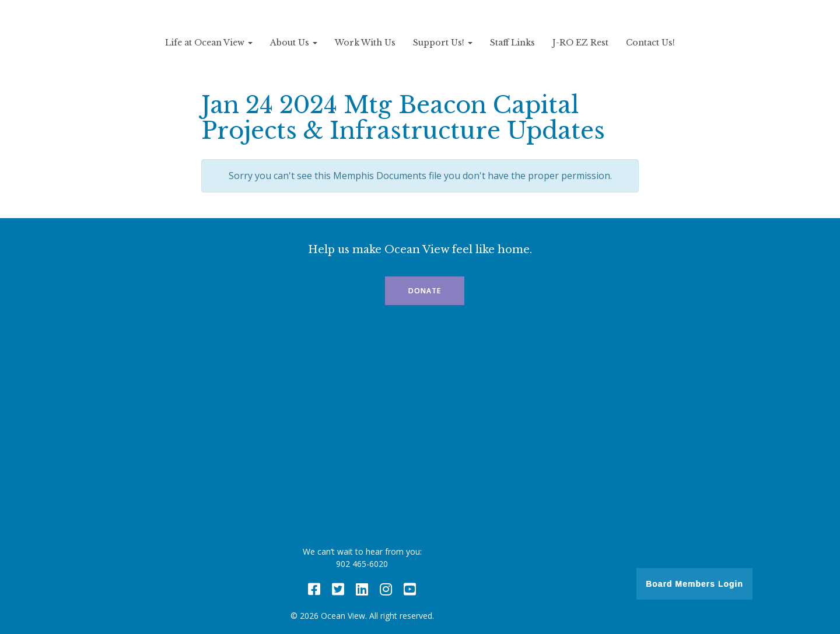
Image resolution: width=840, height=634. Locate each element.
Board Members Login (694, 584)
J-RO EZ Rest (580, 43)
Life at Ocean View (209, 43)
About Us (294, 43)
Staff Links (512, 43)
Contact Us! (650, 43)
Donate (425, 291)
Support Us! (443, 43)
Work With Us (365, 43)
